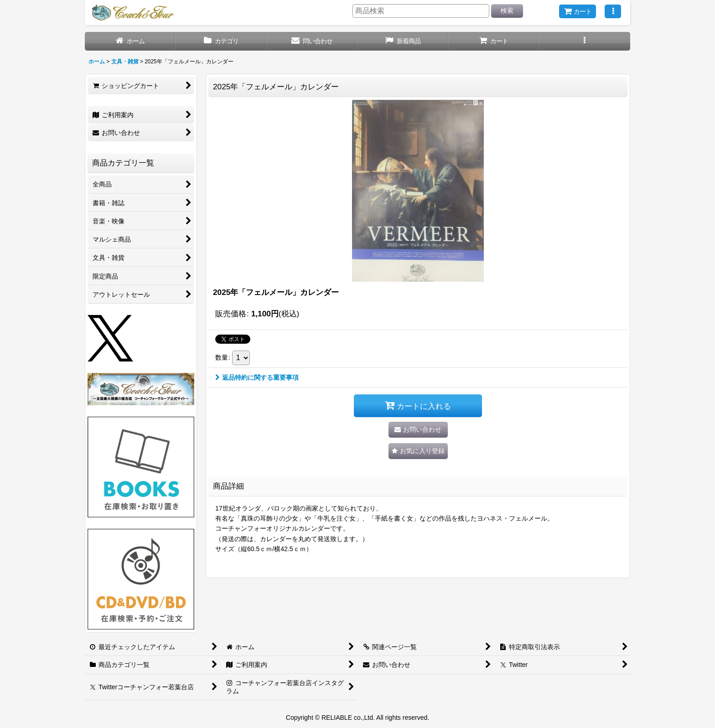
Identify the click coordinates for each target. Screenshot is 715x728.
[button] (613, 11)
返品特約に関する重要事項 (257, 377)
